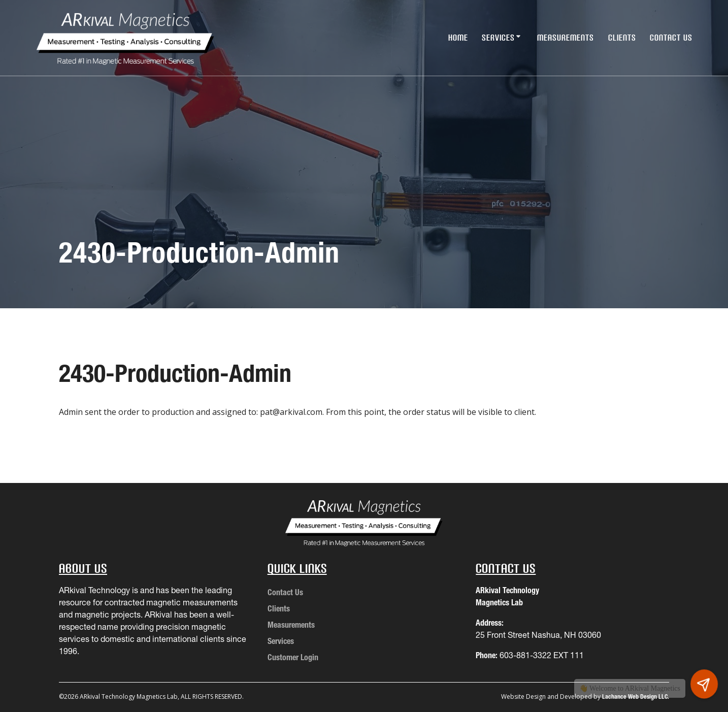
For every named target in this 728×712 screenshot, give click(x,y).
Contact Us (671, 38)
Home (458, 38)
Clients (622, 38)
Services (498, 38)
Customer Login (293, 657)
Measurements (566, 38)
